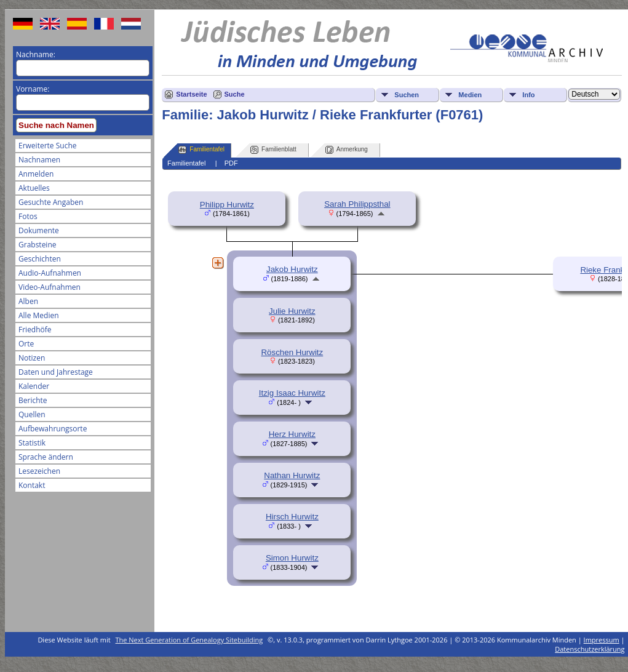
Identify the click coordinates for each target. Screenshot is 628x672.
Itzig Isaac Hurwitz (292, 393)
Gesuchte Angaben (51, 202)
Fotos (28, 216)
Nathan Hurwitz (292, 475)
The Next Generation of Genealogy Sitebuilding (189, 640)
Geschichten (40, 259)
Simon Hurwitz (292, 558)
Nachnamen (39, 160)
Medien (470, 95)
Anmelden (36, 174)
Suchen (407, 95)
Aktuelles (34, 188)
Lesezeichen (39, 471)
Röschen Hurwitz (292, 352)
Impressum (602, 640)
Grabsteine (38, 245)
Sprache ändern (46, 457)
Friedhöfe (35, 330)
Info (528, 95)
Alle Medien (39, 315)
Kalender (34, 386)
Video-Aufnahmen (50, 287)
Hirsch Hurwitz (292, 517)
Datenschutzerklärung (590, 649)
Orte (26, 344)
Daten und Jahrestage (56, 372)
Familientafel (201, 150)
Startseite (191, 94)
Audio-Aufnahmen (50, 273)
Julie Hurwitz (292, 311)
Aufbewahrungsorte (53, 429)
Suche (235, 94)
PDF (231, 163)
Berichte (33, 400)
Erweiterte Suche (47, 146)
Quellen (32, 414)
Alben (28, 301)
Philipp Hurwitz (227, 205)
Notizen (32, 358)
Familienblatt (273, 150)
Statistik (32, 443)
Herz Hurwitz (292, 434)
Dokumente (39, 230)
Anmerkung (347, 150)
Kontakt (32, 485)
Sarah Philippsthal (357, 204)
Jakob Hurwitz (292, 269)
